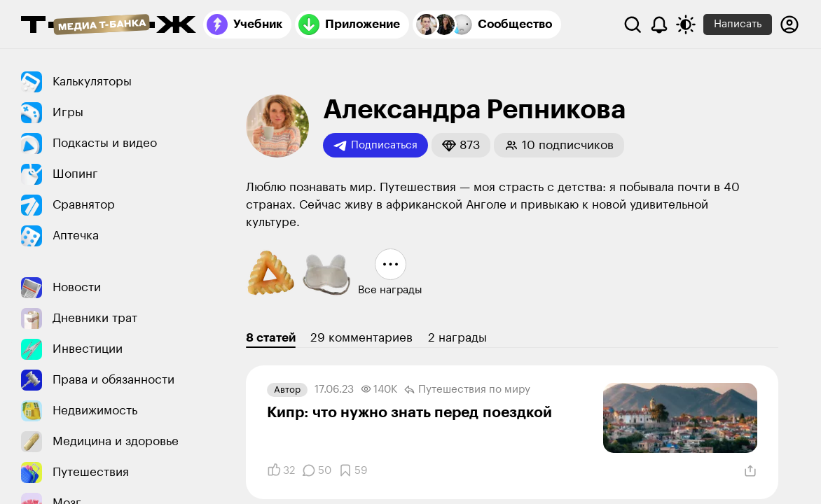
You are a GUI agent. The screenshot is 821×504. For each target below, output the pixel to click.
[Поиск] (633, 24)
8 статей (271, 338)
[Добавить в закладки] (353, 470)
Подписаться (375, 146)
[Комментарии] (317, 470)
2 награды (457, 338)
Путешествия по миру (467, 390)
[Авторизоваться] (789, 24)
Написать (738, 24)
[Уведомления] (659, 24)
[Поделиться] (750, 471)
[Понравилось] (281, 470)
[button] (461, 145)
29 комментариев (361, 338)
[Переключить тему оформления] (686, 24)
